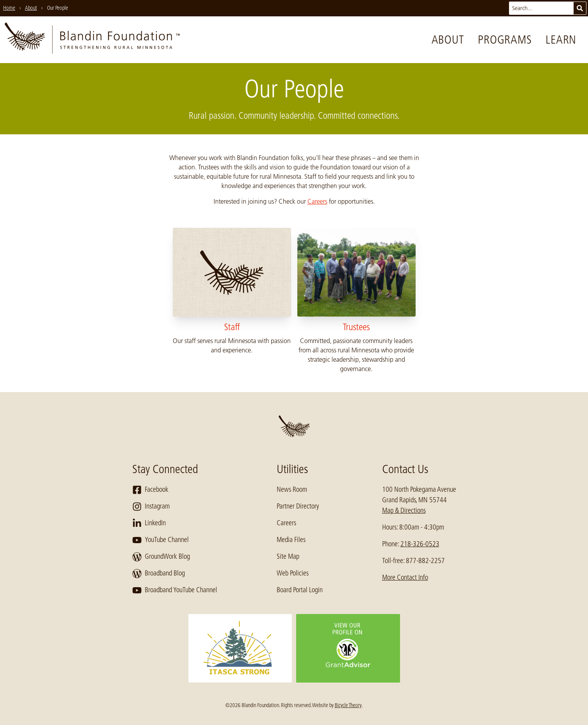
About (448, 40)
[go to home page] (92, 40)
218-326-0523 (420, 544)
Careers (317, 201)
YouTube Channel (161, 540)
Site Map (288, 556)
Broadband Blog (159, 574)
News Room (292, 489)
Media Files (291, 540)
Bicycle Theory (348, 705)
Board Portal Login (300, 590)
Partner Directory (298, 506)
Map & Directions (404, 510)
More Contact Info (405, 577)
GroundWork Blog (161, 557)
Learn (561, 40)
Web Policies (293, 573)
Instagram (151, 507)
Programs (505, 40)
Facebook (150, 490)
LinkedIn (149, 523)
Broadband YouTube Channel (175, 590)
